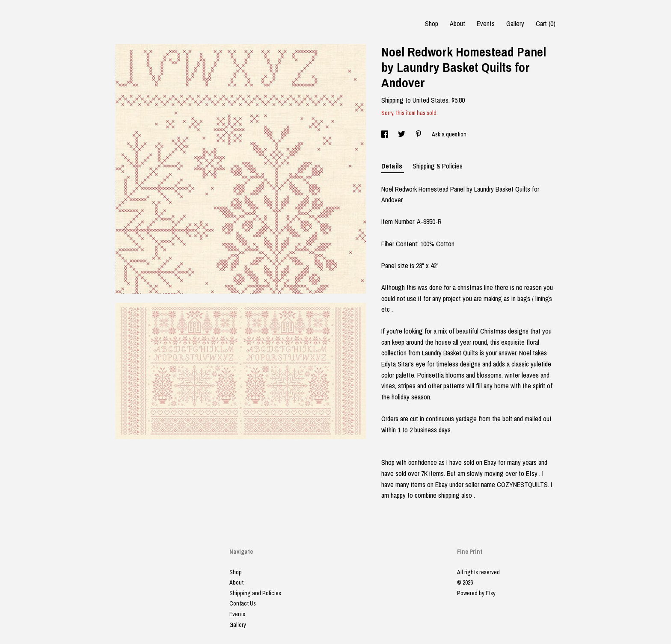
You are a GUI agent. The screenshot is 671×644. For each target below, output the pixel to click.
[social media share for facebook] (385, 134)
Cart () (546, 24)
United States (431, 100)
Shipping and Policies (255, 593)
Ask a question (449, 134)
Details (393, 166)
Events (486, 24)
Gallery (515, 24)
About (457, 24)
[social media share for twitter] (402, 134)
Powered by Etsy (476, 593)
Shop (432, 24)
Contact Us (243, 603)
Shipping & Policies (438, 166)
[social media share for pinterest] (419, 134)
